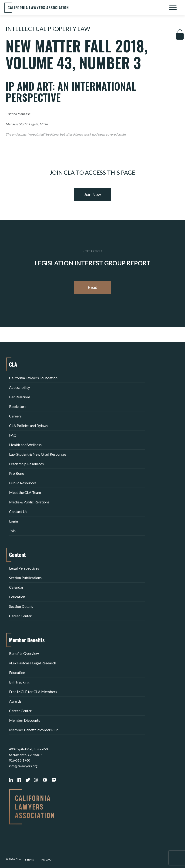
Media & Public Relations (29, 502)
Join (12, 531)
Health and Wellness (25, 445)
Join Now (92, 194)
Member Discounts (25, 720)
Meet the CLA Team (25, 492)
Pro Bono (17, 473)
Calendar (16, 587)
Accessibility (19, 387)
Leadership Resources (26, 464)
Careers (15, 416)
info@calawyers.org (23, 766)
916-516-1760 (20, 760)
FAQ (13, 435)
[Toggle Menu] (173, 8)
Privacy (47, 859)
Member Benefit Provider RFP (34, 730)
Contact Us (18, 511)
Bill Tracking (19, 682)
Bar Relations (20, 397)
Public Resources (23, 483)
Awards (15, 701)
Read (92, 287)
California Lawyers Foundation (33, 378)
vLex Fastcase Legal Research (33, 663)
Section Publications (25, 578)
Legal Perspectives (24, 568)
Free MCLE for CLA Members (33, 692)
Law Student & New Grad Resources (38, 454)
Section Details (21, 606)
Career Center (20, 616)
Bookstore (18, 406)
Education (17, 597)
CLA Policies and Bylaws (29, 425)
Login (13, 521)
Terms (29, 859)
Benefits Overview (24, 653)
